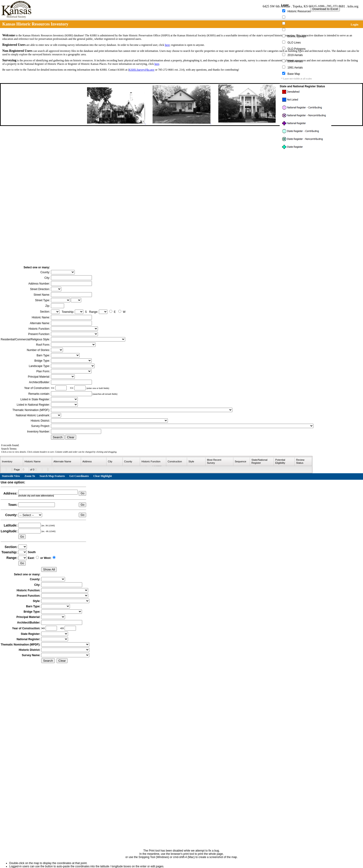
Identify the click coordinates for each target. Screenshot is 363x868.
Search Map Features (52, 476)
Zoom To (30, 476)
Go (82, 493)
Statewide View (11, 476)
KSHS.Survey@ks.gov (142, 70)
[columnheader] (12, 462)
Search (58, 437)
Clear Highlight (103, 476)
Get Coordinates (79, 476)
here (167, 45)
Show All (49, 569)
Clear (71, 437)
